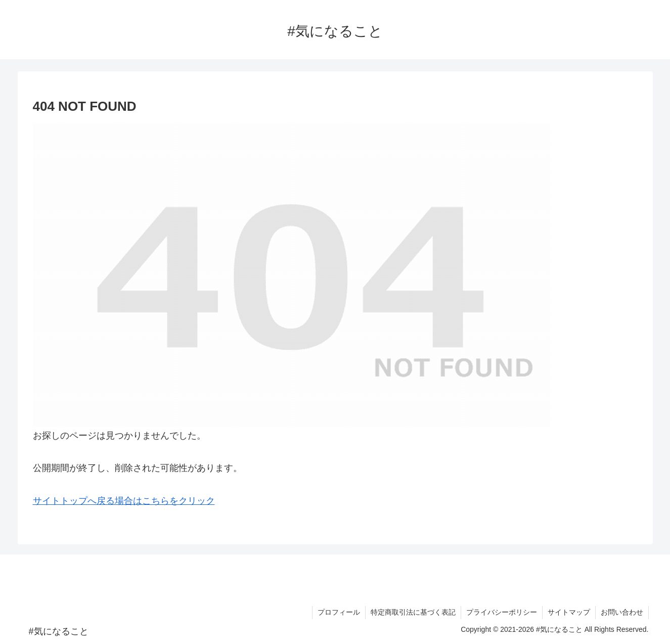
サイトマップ (569, 612)
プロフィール (339, 612)
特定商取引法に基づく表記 (413, 612)
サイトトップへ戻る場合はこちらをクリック (124, 501)
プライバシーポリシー (502, 612)
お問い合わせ (622, 612)
